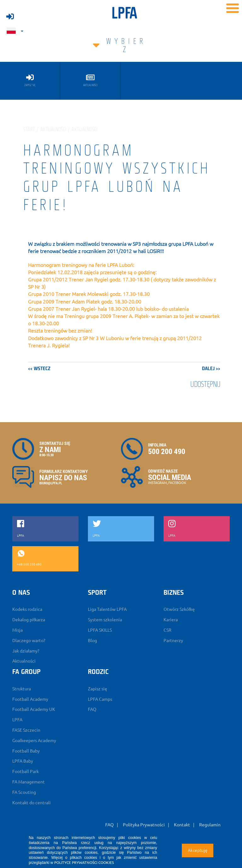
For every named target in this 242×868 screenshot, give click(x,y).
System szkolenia (105, 620)
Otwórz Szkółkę (179, 609)
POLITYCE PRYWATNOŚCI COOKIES (84, 862)
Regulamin (210, 825)
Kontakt (182, 825)
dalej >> (211, 369)
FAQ (92, 709)
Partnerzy (173, 641)
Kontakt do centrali (32, 803)
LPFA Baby (23, 761)
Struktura (22, 689)
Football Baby (26, 751)
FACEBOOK (177, 483)
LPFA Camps (100, 699)
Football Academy (30, 699)
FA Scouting (24, 792)
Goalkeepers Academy (34, 741)
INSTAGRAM (158, 483)
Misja (17, 630)
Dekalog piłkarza (29, 620)
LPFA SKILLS (100, 630)
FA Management (29, 782)
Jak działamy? (26, 651)
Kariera (171, 620)
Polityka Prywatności (144, 825)
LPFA (17, 720)
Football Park (26, 771)
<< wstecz (39, 369)
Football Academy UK (34, 709)
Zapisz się (98, 689)
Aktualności (24, 661)
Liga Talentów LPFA (107, 609)
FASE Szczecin (26, 730)
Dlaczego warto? (29, 641)
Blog (92, 641)
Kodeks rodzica (27, 609)
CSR (167, 630)
